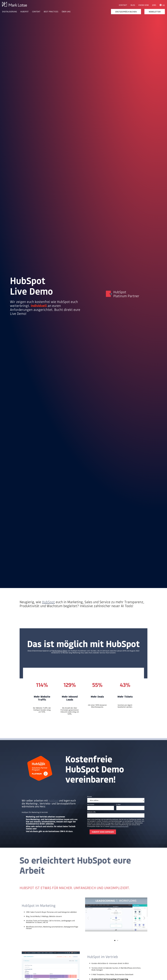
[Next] (144, 918)
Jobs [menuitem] (154, 5)
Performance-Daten (60, 651)
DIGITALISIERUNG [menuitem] (10, 11)
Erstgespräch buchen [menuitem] (126, 12)
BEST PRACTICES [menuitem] (51, 11)
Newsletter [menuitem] (155, 12)
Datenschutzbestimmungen (119, 826)
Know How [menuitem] (144, 5)
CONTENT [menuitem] (36, 11)
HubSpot (48, 602)
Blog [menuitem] (133, 5)
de (162, 5)
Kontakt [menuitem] (123, 5)
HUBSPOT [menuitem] (24, 11)
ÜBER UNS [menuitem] (66, 11)
